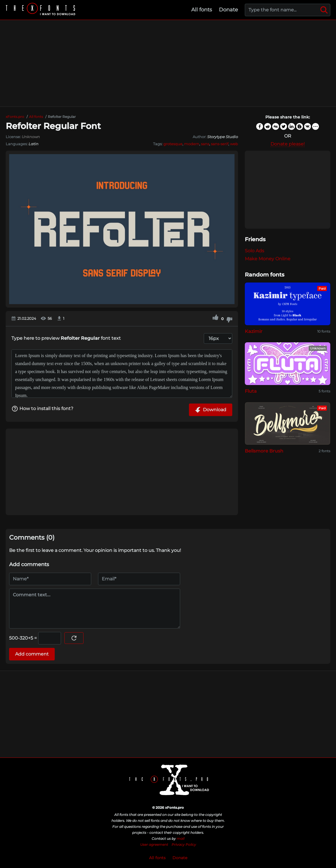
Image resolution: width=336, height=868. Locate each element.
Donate (228, 10)
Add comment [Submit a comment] (32, 654)
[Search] (324, 10)
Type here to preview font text (66, 338)
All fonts (202, 10)
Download (211, 410)
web (234, 144)
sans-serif (220, 144)
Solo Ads (254, 251)
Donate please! (288, 144)
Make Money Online (268, 259)
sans (205, 144)
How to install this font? (42, 409)
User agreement (154, 845)
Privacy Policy (184, 845)
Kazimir (254, 331)
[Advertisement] (168, 63)
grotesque (173, 144)
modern (192, 144)
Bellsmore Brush (264, 451)
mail (181, 839)
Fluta (251, 391)
